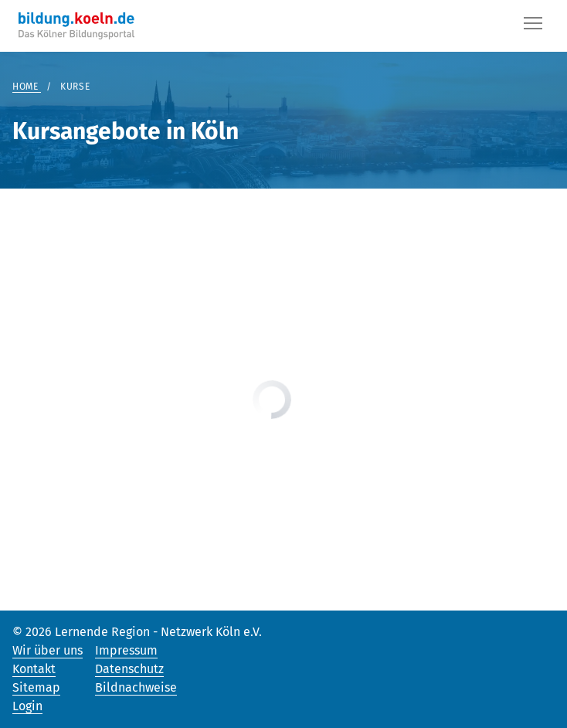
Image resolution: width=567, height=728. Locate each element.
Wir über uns (48, 650)
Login (27, 706)
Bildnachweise (136, 687)
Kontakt (34, 669)
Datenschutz (129, 669)
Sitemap (36, 687)
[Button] (533, 26)
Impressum (126, 650)
